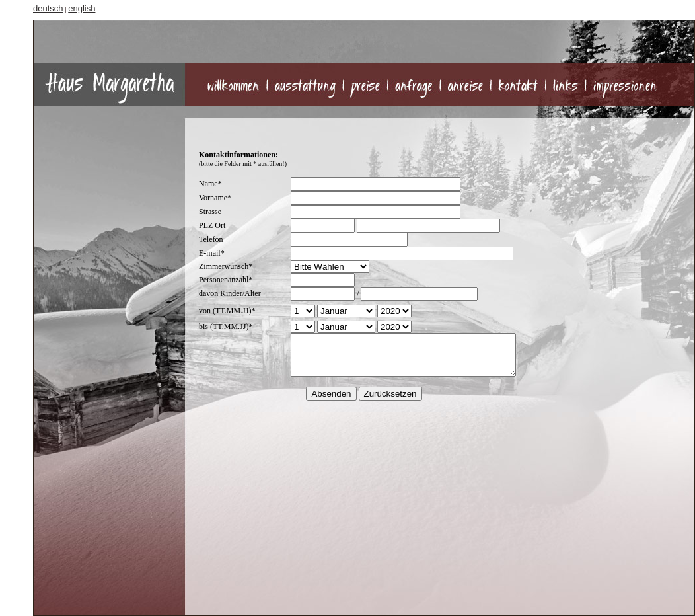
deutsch (48, 8)
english (82, 8)
